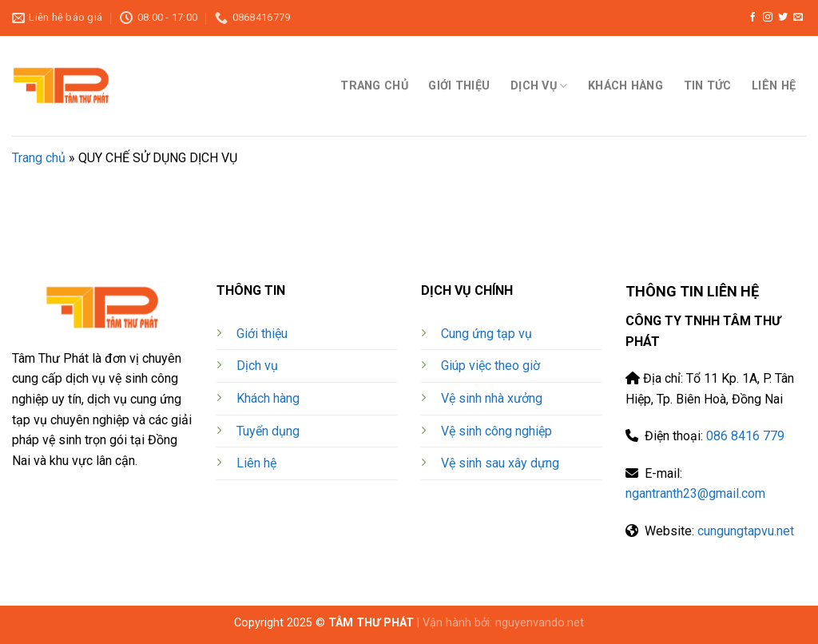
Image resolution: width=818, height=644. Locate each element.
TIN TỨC (708, 86)
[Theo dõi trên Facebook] (752, 18)
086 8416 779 (745, 436)
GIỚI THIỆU (459, 86)
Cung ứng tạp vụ (486, 334)
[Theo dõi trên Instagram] (768, 18)
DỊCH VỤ (539, 86)
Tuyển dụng (268, 431)
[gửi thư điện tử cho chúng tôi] (798, 18)
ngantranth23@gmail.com (695, 493)
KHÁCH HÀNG (625, 86)
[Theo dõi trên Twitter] (783, 18)
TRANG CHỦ (374, 86)
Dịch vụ (257, 366)
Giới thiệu (262, 334)
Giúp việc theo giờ (490, 366)
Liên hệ (256, 463)
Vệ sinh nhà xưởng (492, 398)
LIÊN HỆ (774, 86)
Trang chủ (39, 158)
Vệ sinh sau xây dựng (500, 463)
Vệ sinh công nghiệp (496, 431)
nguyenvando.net (540, 623)
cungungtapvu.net (746, 531)
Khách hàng (268, 398)
